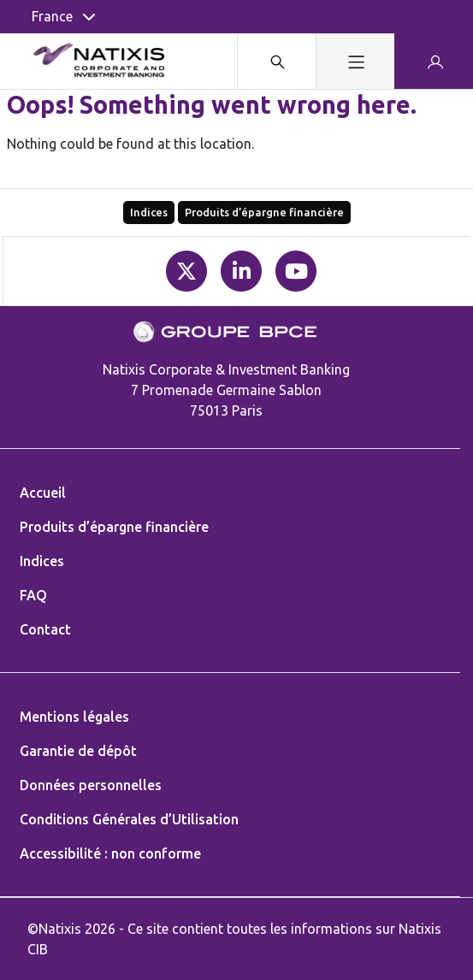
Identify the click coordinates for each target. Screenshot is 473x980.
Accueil (43, 493)
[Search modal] (276, 61)
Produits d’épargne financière (264, 212)
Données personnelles (91, 785)
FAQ (33, 595)
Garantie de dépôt (78, 751)
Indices (149, 212)
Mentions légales (74, 717)
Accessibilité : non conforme (110, 853)
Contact (45, 629)
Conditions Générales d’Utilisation (129, 819)
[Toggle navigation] (355, 61)
